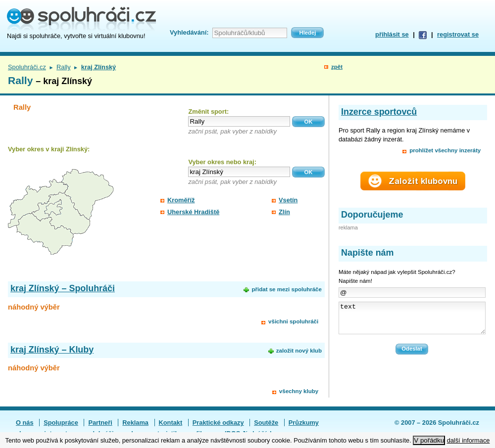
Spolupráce (61, 423)
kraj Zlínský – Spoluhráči (63, 288)
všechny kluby (299, 391)
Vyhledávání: (189, 32)
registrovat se (458, 34)
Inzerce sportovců (379, 112)
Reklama (135, 423)
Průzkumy (304, 423)
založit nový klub (299, 351)
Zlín (284, 212)
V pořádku (429, 440)
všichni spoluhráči (293, 321)
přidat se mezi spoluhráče (286, 289)
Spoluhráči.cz (27, 67)
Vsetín (288, 200)
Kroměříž (181, 200)
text (412, 321)
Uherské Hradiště (193, 212)
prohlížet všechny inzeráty (445, 150)
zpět (337, 67)
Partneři (100, 423)
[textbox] (239, 121)
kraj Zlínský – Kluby (52, 350)
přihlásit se (392, 34)
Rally (63, 67)
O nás (25, 423)
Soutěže (266, 423)
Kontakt (171, 423)
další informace (469, 440)
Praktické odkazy (218, 423)
